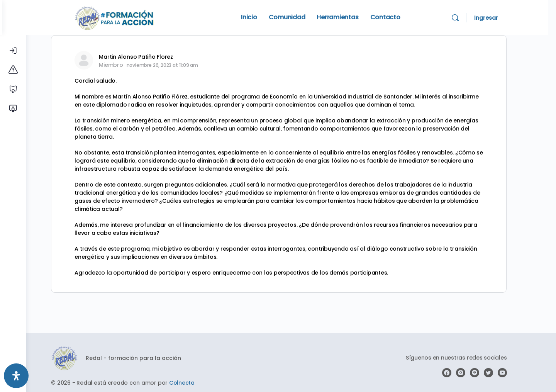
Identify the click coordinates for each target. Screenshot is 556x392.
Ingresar (502, 18)
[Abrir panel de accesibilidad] (16, 376)
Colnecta (194, 383)
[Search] (471, 18)
